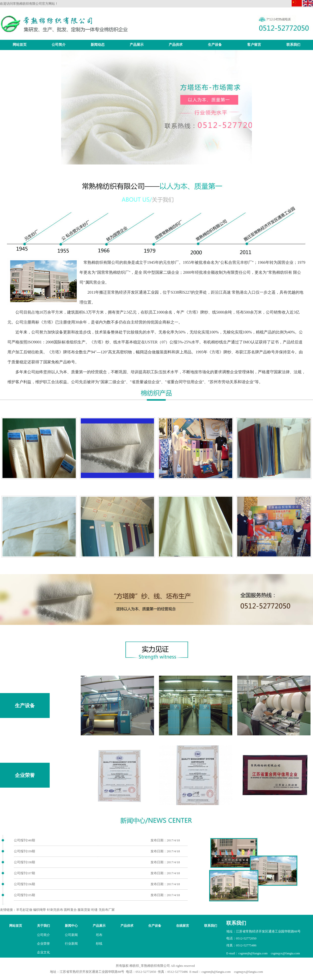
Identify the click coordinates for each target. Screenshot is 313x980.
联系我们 (293, 45)
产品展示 (137, 45)
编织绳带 (39, 910)
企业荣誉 (25, 775)
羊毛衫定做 (24, 910)
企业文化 (43, 952)
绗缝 (94, 910)
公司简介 (59, 45)
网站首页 (20, 45)
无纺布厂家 (107, 910)
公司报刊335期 (24, 895)
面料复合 (70, 910)
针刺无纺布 (55, 910)
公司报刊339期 (24, 851)
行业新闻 (71, 944)
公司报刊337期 (24, 873)
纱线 (99, 944)
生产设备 (215, 45)
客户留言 (254, 45)
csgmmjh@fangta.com (253, 953)
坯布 (99, 935)
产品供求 (176, 45)
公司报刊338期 (24, 862)
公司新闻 (71, 935)
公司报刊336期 (24, 884)
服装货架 (84, 910)
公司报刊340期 (24, 840)
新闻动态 (98, 45)
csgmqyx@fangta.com (285, 953)
